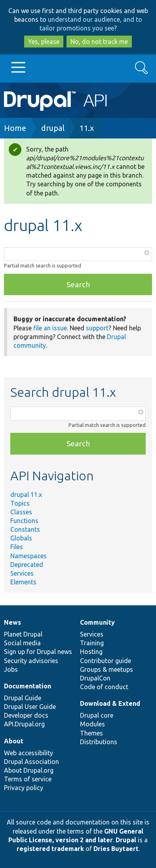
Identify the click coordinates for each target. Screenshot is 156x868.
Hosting (91, 652)
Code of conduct (104, 687)
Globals (21, 538)
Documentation (28, 686)
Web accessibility (29, 753)
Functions (24, 521)
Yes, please (44, 42)
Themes (91, 733)
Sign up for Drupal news (38, 652)
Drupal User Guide (30, 707)
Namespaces (29, 556)
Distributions (99, 742)
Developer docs (26, 715)
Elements (23, 582)
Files (17, 547)
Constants (25, 529)
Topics (20, 503)
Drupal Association (31, 762)
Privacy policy (24, 788)
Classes (21, 512)
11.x (87, 128)
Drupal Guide (23, 698)
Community (97, 622)
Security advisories (31, 661)
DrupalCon (95, 678)
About (14, 741)
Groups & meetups (107, 669)
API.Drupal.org (24, 724)
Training (92, 643)
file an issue (50, 328)
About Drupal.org (29, 770)
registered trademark (50, 849)
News (12, 622)
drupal (53, 128)
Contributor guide (106, 661)
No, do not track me (99, 42)
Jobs (11, 669)
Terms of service (28, 779)
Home (15, 128)
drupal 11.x (26, 495)
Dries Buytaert (116, 849)
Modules (92, 724)
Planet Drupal (23, 634)
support (97, 328)
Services (22, 573)
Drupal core (97, 715)
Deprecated (27, 565)
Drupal (126, 840)
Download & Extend (110, 703)
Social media (22, 643)
